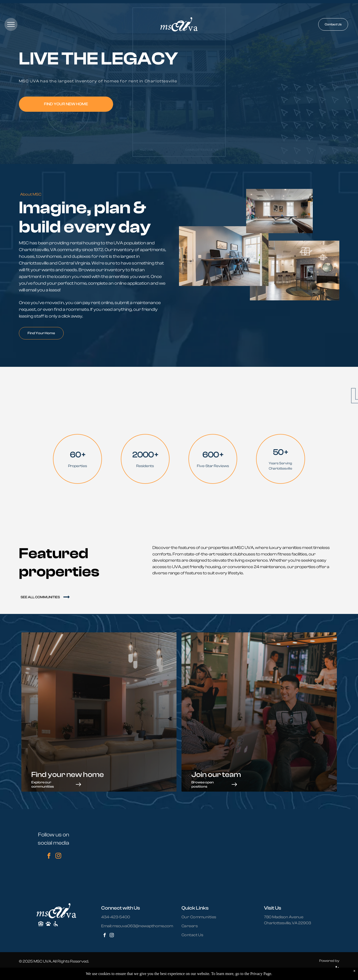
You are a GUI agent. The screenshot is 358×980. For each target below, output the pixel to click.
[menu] (11, 24)
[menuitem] (202, 917)
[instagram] (58, 856)
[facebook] (49, 856)
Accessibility (66, 972)
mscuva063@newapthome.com (143, 926)
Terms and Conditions (94, 972)
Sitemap (25, 972)
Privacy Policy (44, 972)
